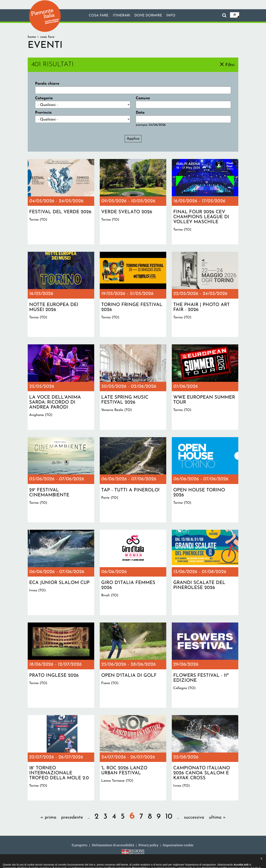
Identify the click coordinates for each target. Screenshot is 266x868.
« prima (48, 817)
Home (32, 37)
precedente (72, 817)
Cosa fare (97, 16)
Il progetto (80, 845)
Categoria (44, 98)
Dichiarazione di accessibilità (113, 845)
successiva (194, 817)
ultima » (217, 817)
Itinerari (121, 16)
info (173, 16)
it (235, 15)
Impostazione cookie (178, 845)
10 (169, 817)
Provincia (43, 113)
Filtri (230, 65)
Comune (143, 98)
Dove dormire (149, 16)
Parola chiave (47, 84)
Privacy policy (148, 845)
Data (140, 113)
